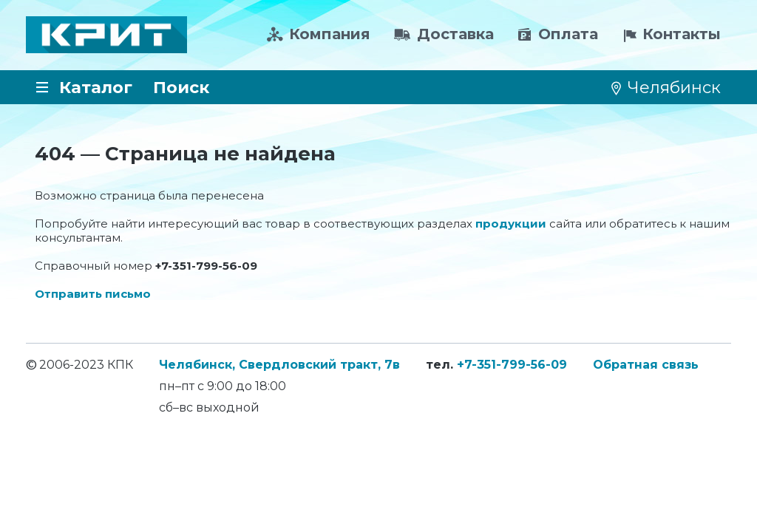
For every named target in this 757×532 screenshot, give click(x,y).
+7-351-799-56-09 (512, 365)
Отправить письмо (93, 294)
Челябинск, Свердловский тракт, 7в (279, 365)
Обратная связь (646, 365)
